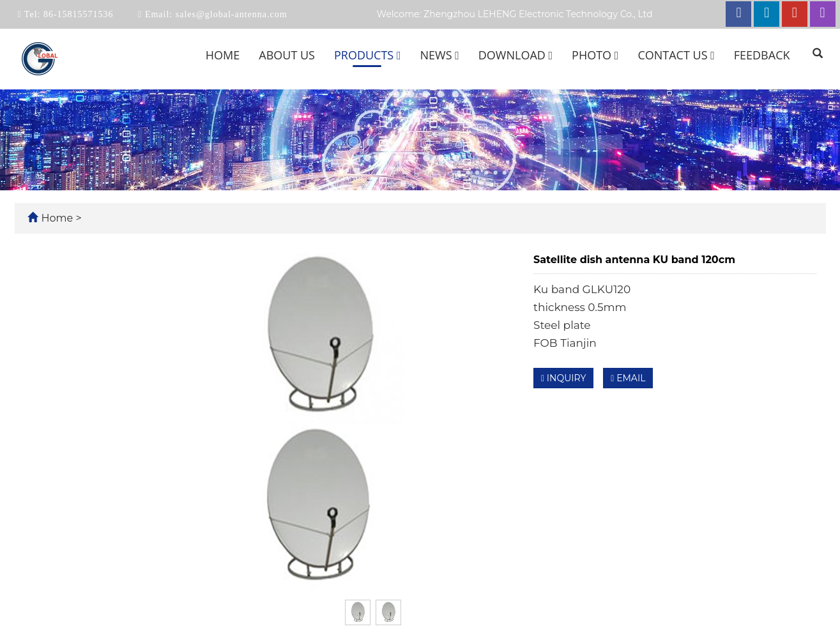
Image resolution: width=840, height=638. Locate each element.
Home (223, 55)
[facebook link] (738, 14)
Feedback (762, 55)
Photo (595, 55)
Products (368, 55)
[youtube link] (795, 14)
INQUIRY (563, 378)
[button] (399, 55)
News (439, 55)
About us (287, 55)
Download (515, 55)
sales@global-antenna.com (230, 14)
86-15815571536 (77, 14)
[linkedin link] (767, 14)
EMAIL (628, 378)
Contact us (676, 55)
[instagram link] (823, 14)
